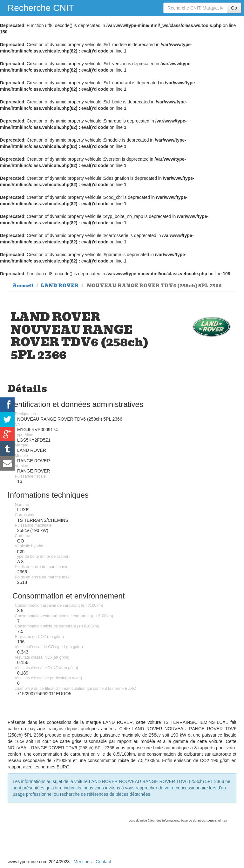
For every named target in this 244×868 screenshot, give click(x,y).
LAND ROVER (60, 286)
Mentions (83, 862)
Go (234, 8)
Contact (103, 862)
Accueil (23, 286)
